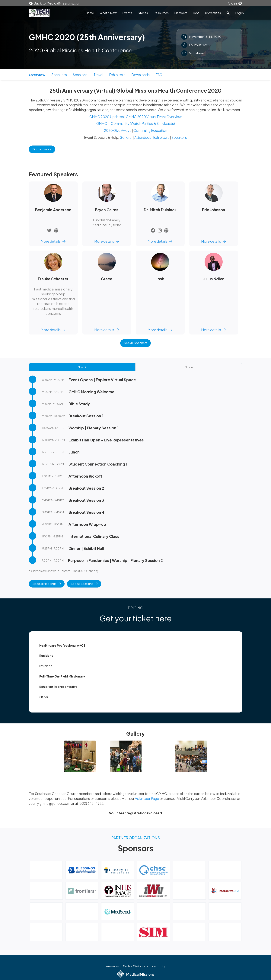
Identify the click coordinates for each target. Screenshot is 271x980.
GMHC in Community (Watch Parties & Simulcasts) (136, 123)
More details (53, 241)
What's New (108, 13)
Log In (239, 13)
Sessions (80, 75)
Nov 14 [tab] (189, 367)
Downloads (140, 75)
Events (127, 13)
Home (90, 13)
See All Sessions (84, 584)
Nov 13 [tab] (82, 367)
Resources (161, 13)
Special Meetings (47, 584)
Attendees (143, 137)
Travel (98, 75)
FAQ (159, 75)
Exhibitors (117, 75)
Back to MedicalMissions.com (55, 3)
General (126, 137)
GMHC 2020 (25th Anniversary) (87, 37)
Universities (213, 13)
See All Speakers (135, 343)
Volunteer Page (147, 798)
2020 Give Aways (118, 130)
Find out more (42, 149)
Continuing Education (150, 130)
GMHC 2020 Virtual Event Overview (154, 117)
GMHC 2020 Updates (107, 117)
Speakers (59, 75)
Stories (143, 13)
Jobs (196, 13)
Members (181, 13)
